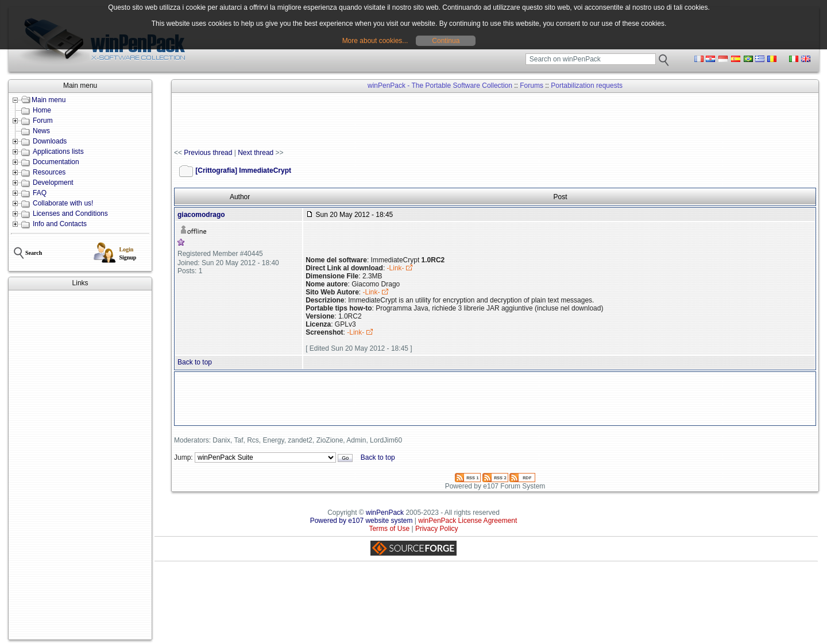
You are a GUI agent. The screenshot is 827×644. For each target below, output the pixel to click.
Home (42, 110)
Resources (49, 172)
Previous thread (208, 153)
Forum (43, 121)
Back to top (195, 362)
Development (53, 183)
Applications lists (58, 152)
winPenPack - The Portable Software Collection (440, 86)
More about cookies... (375, 41)
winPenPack (385, 513)
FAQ (40, 193)
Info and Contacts (60, 224)
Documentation (56, 162)
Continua (446, 41)
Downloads (50, 141)
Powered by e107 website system (362, 521)
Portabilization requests (587, 86)
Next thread (256, 153)
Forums (532, 86)
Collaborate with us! (63, 203)
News (41, 131)
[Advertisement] (80, 465)
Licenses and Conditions (70, 214)
